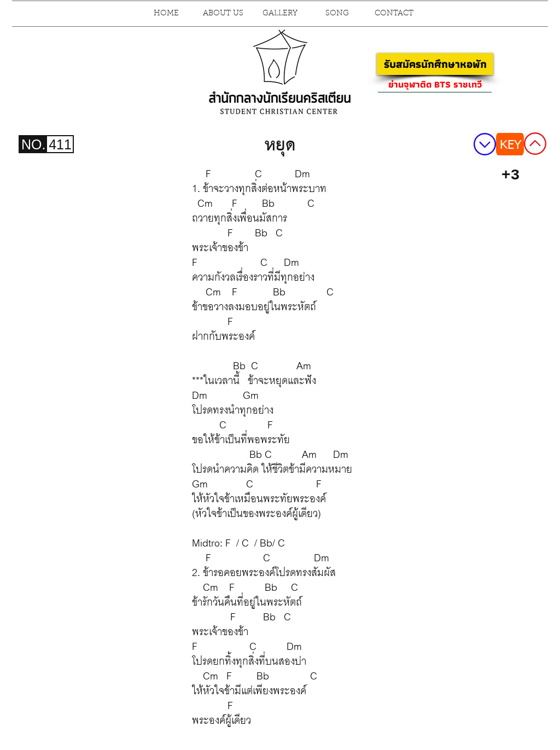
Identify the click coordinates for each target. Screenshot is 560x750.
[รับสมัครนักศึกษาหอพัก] (435, 64)
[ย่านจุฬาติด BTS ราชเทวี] (435, 84)
